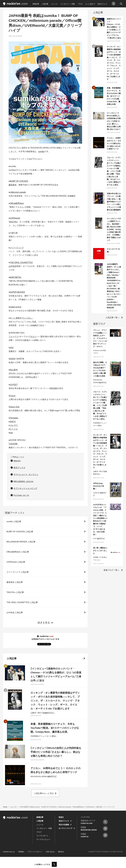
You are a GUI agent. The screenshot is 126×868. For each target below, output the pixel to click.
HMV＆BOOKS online (23, 482)
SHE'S (13, 421)
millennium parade (18, 192)
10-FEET (14, 384)
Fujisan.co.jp (21, 495)
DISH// (13, 359)
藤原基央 (13, 185)
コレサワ (14, 425)
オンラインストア (65, 828)
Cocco (13, 396)
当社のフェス (102, 4)
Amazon (17, 461)
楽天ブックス (19, 468)
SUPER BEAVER (17, 292)
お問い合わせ (50, 852)
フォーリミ (14, 336)
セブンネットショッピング (25, 489)
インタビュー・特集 (68, 4)
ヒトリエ (14, 429)
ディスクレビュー (43, 839)
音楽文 (61, 817)
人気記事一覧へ (112, 317)
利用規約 (21, 852)
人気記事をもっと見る (44, 793)
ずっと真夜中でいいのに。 (22, 318)
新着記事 (36, 4)
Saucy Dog (15, 407)
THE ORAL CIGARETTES (21, 262)
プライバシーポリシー (35, 852)
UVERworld (15, 218)
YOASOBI (13, 444)
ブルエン (33, 336)
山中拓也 (13, 266)
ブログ (80, 4)
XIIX (12, 347)
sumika (41, 151)
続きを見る (44, 622)
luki (11, 433)
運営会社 (61, 852)
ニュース (54, 4)
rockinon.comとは (9, 852)
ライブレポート (42, 836)
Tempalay (14, 418)
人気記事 (45, 4)
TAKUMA (53, 388)
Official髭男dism (17, 203)
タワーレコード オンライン (26, 475)
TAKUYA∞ (13, 222)
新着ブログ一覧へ (111, 570)
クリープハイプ (17, 248)
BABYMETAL (16, 277)
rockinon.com (15, 4)
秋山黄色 (14, 370)
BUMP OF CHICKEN (19, 181)
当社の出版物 (64, 824)
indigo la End (16, 307)
